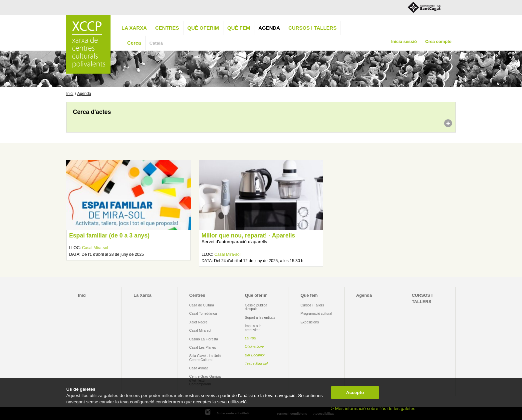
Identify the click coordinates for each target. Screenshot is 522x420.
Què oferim (203, 28)
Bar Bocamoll (255, 355)
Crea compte (438, 41)
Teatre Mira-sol (257, 364)
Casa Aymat (198, 368)
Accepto (355, 393)
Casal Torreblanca (203, 314)
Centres (167, 28)
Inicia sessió (404, 41)
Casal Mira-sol (95, 248)
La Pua (251, 338)
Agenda (269, 28)
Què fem (239, 28)
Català (156, 43)
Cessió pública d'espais (256, 307)
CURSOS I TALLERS (312, 28)
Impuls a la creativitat (253, 328)
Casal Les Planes (202, 348)
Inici (70, 94)
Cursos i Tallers (312, 305)
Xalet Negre (198, 322)
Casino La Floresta (204, 339)
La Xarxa (134, 28)
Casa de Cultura (202, 305)
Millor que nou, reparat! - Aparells (248, 235)
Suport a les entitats (260, 318)
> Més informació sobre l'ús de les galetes (373, 409)
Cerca (134, 43)
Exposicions (310, 322)
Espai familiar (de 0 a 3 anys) (109, 235)
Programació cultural (316, 314)
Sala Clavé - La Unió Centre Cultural (205, 358)
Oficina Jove (255, 347)
